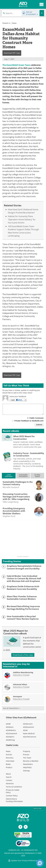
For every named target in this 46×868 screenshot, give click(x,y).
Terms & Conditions (14, 787)
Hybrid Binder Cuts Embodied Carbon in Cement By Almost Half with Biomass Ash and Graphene (24, 579)
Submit (39, 425)
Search (9, 777)
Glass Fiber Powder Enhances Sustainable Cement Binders (22, 598)
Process (26, 755)
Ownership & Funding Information (14, 800)
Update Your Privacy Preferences (23, 861)
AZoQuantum (29, 727)
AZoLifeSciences (30, 737)
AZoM (8, 724)
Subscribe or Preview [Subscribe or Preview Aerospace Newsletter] (21, 699)
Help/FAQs (27, 767)
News (14, 23)
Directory (10, 758)
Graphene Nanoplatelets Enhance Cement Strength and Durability (24, 567)
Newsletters (28, 764)
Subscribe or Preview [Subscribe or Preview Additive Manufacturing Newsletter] (21, 675)
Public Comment (36, 418)
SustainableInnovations (23, 476)
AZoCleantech (12, 733)
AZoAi (25, 730)
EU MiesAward (37, 476)
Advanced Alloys (20, 684)
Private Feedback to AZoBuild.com (29, 421)
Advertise (10, 783)
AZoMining (10, 740)
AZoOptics (10, 737)
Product (9, 767)
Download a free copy (23, 655)
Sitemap (26, 771)
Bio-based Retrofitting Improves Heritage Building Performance (23, 608)
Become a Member (31, 761)
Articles (9, 755)
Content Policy (12, 796)
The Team (27, 758)
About (8, 774)
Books (8, 764)
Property (27, 751)
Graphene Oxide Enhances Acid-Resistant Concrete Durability (23, 588)
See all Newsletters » (12, 708)
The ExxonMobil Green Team (16, 65)
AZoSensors (28, 724)
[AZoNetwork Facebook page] (20, 827)
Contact (9, 780)
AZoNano (10, 727)
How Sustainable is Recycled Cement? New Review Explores (23, 618)
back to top (38, 808)
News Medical (29, 733)
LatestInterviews (9, 476)
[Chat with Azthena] (40, 863)
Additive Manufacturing (23, 672)
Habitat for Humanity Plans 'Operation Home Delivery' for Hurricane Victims (22, 219)
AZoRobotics (11, 730)
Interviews (10, 761)
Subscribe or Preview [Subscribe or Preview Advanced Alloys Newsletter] (21, 687)
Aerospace (18, 696)
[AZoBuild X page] (26, 827)
